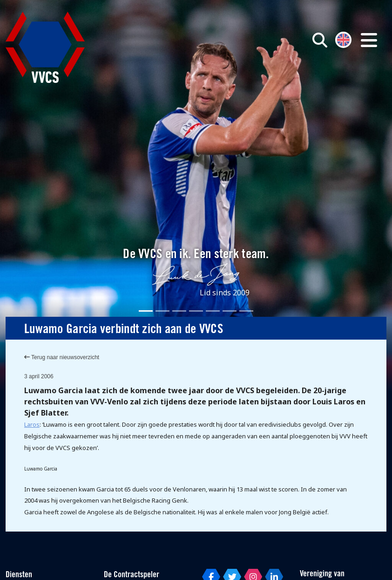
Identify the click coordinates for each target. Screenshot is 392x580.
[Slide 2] (162, 311)
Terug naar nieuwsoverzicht (62, 357)
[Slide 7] (246, 311)
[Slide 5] (213, 311)
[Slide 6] (230, 311)
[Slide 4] (196, 311)
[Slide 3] (179, 311)
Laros (32, 424)
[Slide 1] (146, 311)
